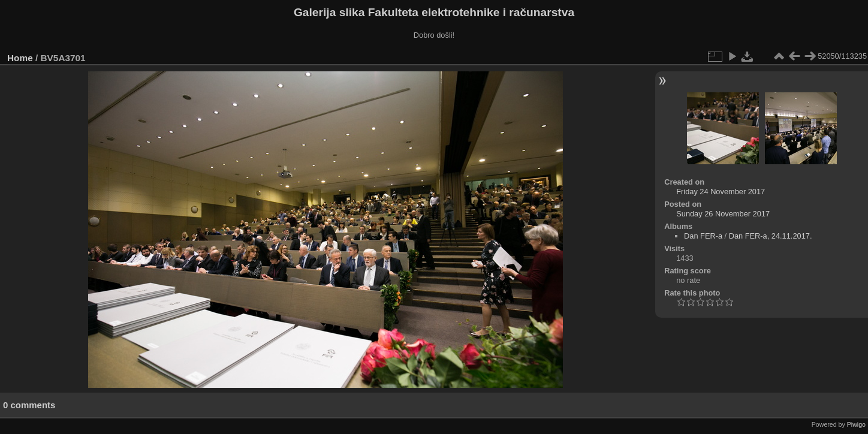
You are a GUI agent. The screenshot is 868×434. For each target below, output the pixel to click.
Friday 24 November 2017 (721, 192)
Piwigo (856, 424)
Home (20, 58)
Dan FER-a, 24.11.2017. (771, 236)
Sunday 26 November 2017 (723, 214)
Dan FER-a (703, 236)
